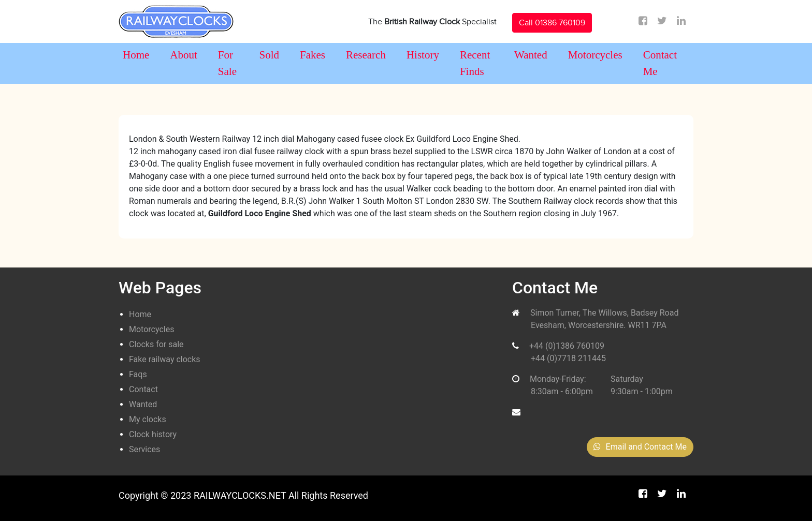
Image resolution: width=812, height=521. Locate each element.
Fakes (313, 55)
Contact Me (660, 63)
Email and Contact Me (640, 447)
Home (136, 55)
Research (366, 55)
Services (144, 449)
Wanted (531, 55)
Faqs (138, 374)
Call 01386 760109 (552, 23)
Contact (143, 389)
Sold (269, 55)
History (423, 55)
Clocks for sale (156, 344)
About (184, 55)
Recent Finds (475, 63)
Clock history (153, 434)
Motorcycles (595, 55)
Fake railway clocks (165, 359)
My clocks (148, 419)
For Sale (227, 63)
